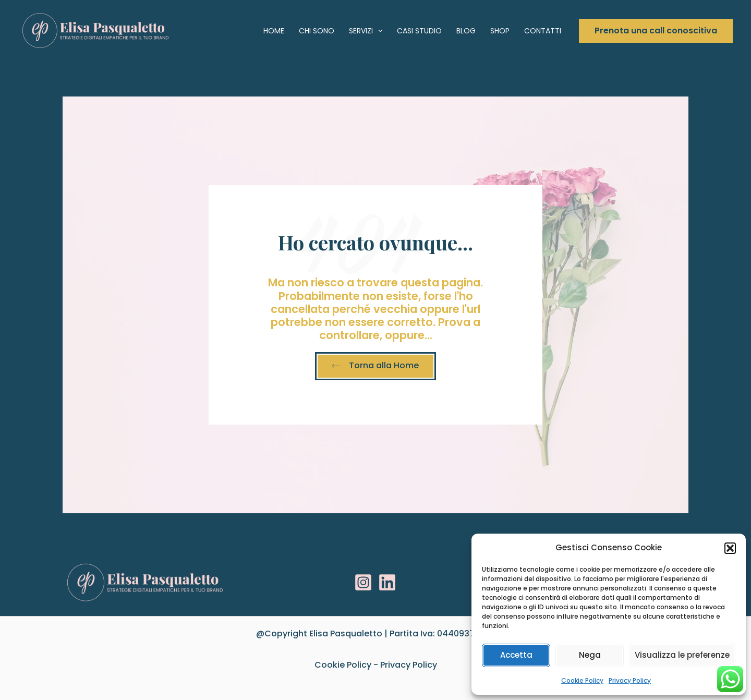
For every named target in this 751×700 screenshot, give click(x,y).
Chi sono (317, 31)
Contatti (543, 31)
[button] (730, 548)
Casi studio (419, 31)
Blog (466, 31)
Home (274, 31)
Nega (590, 655)
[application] (378, 31)
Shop (500, 31)
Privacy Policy (630, 680)
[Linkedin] (387, 582)
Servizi (366, 31)
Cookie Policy (582, 680)
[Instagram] (363, 582)
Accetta (516, 655)
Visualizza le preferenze (682, 655)
